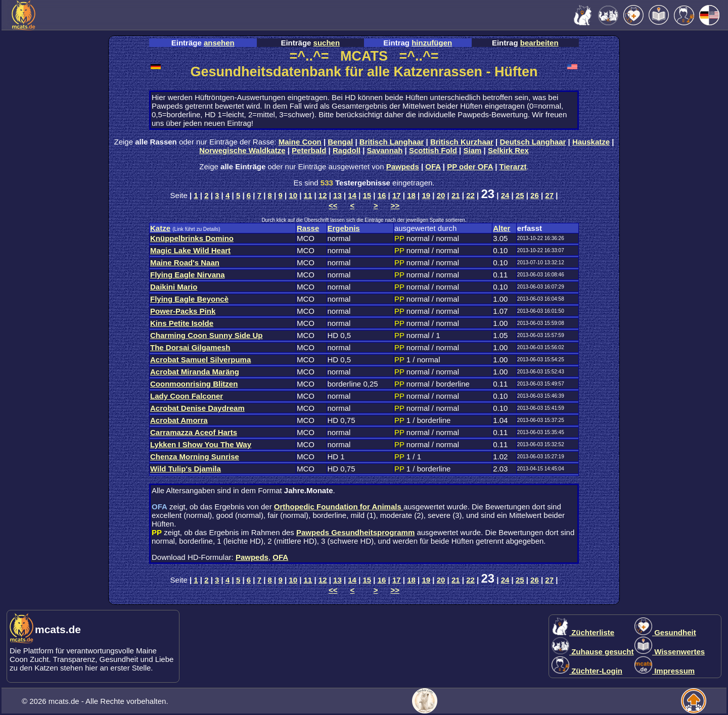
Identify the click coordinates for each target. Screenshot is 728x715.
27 (549, 195)
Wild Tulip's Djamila (186, 469)
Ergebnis (344, 228)
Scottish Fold (433, 150)
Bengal (340, 142)
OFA (433, 166)
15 (367, 195)
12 (323, 195)
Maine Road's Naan (185, 263)
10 (293, 195)
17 (397, 195)
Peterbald (309, 150)
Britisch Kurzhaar (462, 142)
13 (337, 195)
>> (395, 205)
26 (535, 195)
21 (456, 195)
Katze (160, 228)
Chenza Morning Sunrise (195, 457)
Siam (473, 150)
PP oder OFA (470, 166)
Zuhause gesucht (593, 652)
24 (505, 195)
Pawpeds (403, 166)
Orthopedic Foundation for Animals (339, 507)
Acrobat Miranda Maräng (195, 372)
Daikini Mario (174, 287)
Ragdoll (347, 150)
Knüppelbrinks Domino (192, 238)
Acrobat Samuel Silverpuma (200, 360)
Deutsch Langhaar (533, 142)
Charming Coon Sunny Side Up (207, 335)
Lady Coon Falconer (187, 396)
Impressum (665, 671)
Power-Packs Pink (183, 311)
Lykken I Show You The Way (201, 444)
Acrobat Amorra (179, 420)
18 (411, 195)
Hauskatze (591, 142)
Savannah (385, 150)
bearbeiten (539, 43)
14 (352, 195)
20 (441, 195)
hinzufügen (432, 43)
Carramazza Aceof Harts (194, 432)
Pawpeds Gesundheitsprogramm (355, 532)
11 (308, 195)
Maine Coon (300, 142)
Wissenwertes (670, 652)
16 (382, 195)
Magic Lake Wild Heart (190, 250)
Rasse (308, 228)
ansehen (219, 43)
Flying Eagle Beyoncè (189, 299)
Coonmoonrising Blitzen (194, 384)
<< (333, 205)
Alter (502, 228)
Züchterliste (583, 632)
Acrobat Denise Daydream (197, 408)
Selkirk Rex (508, 150)
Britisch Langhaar (392, 142)
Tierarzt (513, 166)
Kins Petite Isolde (182, 323)
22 (470, 195)
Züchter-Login (587, 671)
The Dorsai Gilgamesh (190, 347)
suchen (327, 43)
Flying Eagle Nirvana (188, 275)
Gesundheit (665, 632)
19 (426, 195)
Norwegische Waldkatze (242, 150)
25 (520, 195)
